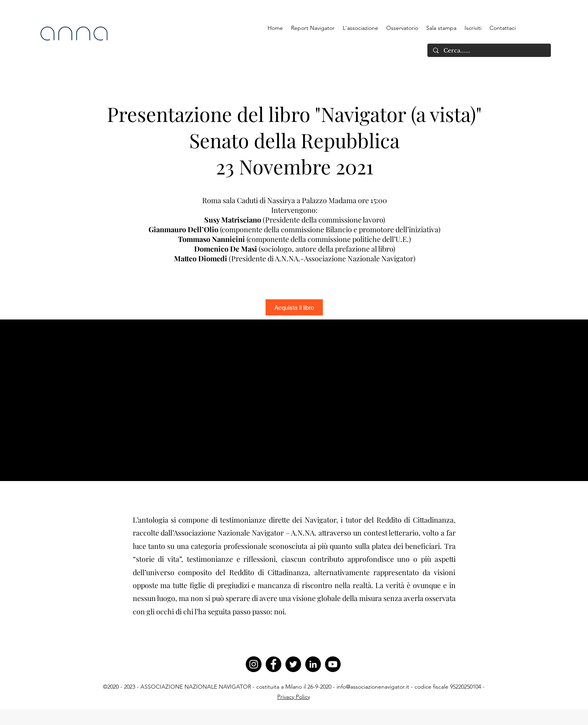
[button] (360, 28)
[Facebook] (273, 664)
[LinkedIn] (313, 664)
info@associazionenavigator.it (373, 687)
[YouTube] (333, 664)
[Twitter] (293, 664)
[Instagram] (254, 664)
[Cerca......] (489, 51)
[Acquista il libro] (294, 307)
